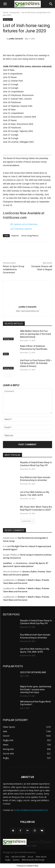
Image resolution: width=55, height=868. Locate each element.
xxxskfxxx (7, 563)
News (6, 354)
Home (5, 12)
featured (15, 236)
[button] (5, 4)
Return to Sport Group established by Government (14, 269)
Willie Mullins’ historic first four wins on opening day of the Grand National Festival (35, 334)
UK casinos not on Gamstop (24, 224)
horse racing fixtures (30, 236)
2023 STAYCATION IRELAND (33, 672)
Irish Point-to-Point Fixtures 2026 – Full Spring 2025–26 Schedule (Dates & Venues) (36, 363)
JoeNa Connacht (16, 39)
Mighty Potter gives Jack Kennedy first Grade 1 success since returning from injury (36, 689)
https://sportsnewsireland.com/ (28, 311)
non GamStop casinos (21, 229)
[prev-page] (5, 375)
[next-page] (9, 375)
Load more (27, 521)
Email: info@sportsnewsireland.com (31, 810)
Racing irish (15, 12)
